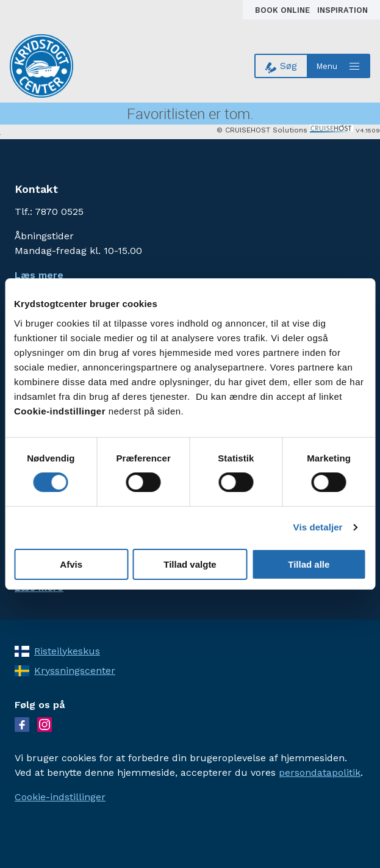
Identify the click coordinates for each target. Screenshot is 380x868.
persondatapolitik (320, 772)
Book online (284, 10)
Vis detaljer (318, 527)
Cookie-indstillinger (60, 797)
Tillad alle (309, 564)
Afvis (71, 564)
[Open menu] (339, 66)
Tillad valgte (190, 564)
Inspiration (342, 10)
